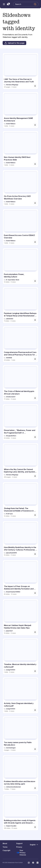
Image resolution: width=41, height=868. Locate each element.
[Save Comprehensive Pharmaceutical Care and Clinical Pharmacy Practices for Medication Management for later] (35, 359)
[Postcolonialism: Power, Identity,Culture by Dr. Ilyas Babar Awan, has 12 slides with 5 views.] (20, 266)
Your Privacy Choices (21, 853)
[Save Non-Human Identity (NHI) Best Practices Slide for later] (35, 164)
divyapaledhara (11, 436)
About (5, 843)
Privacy (19, 847)
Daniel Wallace (11, 124)
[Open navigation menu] (4, 4)
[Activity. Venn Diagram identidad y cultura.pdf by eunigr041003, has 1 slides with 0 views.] (20, 695)
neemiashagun (11, 748)
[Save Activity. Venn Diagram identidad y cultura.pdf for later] (35, 710)
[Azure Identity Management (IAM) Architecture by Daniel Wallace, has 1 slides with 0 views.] (20, 110)
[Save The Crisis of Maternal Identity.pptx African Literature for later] (35, 398)
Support (19, 843)
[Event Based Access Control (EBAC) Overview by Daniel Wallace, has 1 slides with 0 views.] (20, 227)
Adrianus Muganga (12, 85)
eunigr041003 (11, 670)
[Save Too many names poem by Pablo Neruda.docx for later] (35, 749)
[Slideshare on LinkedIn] (38, 863)
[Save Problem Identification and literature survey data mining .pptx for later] (35, 788)
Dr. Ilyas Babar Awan (13, 280)
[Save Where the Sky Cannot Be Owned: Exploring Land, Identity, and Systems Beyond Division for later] (35, 476)
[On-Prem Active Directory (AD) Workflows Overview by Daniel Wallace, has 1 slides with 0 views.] (20, 188)
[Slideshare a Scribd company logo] (8, 4)
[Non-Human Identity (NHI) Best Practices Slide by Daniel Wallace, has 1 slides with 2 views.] (20, 149)
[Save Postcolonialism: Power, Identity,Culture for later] (35, 281)
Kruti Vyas (9, 514)
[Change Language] (34, 845)
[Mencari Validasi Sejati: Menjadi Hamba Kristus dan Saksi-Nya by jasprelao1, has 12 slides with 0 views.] (20, 617)
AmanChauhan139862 (13, 592)
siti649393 (10, 319)
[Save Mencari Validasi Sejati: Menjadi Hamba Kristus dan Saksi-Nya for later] (35, 632)
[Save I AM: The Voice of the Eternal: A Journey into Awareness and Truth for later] (35, 86)
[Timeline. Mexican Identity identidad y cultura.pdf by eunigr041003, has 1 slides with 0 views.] (20, 656)
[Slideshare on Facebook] (33, 863)
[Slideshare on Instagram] (29, 863)
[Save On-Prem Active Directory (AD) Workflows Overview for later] (35, 203)
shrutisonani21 (11, 397)
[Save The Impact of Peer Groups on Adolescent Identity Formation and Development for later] (35, 593)
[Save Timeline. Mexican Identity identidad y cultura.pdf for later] (35, 671)
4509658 (9, 358)
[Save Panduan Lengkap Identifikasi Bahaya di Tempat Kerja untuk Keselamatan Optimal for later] (35, 320)
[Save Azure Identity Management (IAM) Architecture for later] (35, 125)
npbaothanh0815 (11, 553)
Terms (5, 847)
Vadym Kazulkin (11, 826)
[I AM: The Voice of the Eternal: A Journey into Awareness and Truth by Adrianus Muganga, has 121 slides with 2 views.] (20, 71)
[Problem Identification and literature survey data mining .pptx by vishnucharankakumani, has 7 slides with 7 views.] (20, 773)
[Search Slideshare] (26, 4)
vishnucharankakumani (13, 787)
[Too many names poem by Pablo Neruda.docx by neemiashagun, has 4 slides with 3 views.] (20, 734)
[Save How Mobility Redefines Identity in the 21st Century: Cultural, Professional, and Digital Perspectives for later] (35, 554)
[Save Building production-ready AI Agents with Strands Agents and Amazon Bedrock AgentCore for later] (35, 827)
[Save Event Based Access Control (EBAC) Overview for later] (35, 242)
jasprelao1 (9, 631)
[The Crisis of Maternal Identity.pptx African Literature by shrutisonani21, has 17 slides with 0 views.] (20, 383)
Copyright (6, 850)
